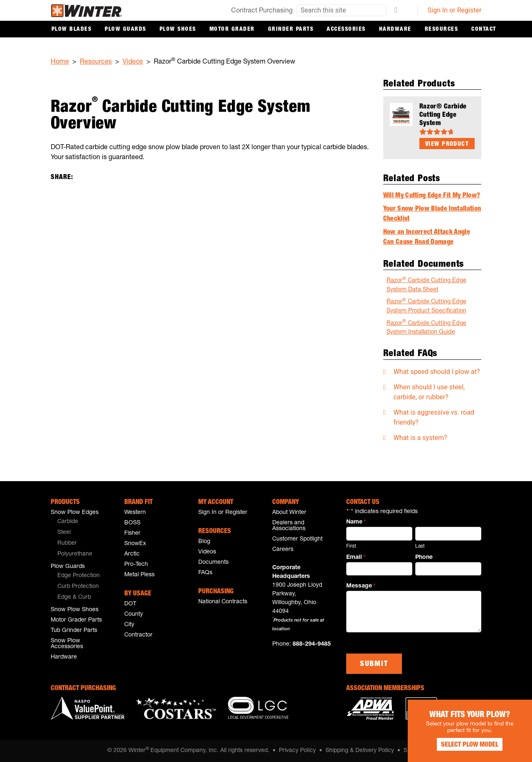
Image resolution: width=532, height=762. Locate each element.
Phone (424, 558)
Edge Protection (79, 576)
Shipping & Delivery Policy (360, 751)
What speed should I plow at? (437, 372)
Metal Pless (139, 575)
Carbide (68, 522)
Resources (442, 29)
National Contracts (223, 602)
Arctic (132, 554)
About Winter (289, 513)
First (351, 546)
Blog (204, 542)
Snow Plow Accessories (67, 644)
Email (356, 558)
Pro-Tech (136, 565)
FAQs (205, 573)
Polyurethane (75, 554)
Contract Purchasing (262, 11)
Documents (213, 563)
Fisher (132, 533)
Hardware (395, 29)
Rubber (67, 543)
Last (420, 546)
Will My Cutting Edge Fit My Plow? (432, 196)
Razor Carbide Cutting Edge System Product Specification (426, 306)
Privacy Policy (297, 751)
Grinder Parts (291, 29)
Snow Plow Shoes (75, 610)
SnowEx (135, 544)
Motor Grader (232, 29)
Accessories (346, 29)
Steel (64, 533)
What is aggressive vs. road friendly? (434, 417)
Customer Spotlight (297, 539)
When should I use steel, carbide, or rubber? (429, 392)
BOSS (132, 523)
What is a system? (420, 438)
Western (135, 513)
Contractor (138, 635)
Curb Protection (78, 587)
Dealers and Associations (289, 526)
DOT (130, 604)
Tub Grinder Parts (74, 631)
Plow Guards (126, 29)
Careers (283, 550)
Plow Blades (72, 29)
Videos (133, 62)
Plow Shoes (178, 29)
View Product (447, 145)
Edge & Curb (74, 597)
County (134, 615)
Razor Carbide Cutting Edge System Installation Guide (426, 328)
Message (361, 587)
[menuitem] (84, 522)
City (129, 625)
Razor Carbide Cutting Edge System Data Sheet (426, 285)
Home (60, 62)
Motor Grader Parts (76, 620)
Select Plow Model (470, 745)
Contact (484, 29)
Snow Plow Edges (75, 513)
